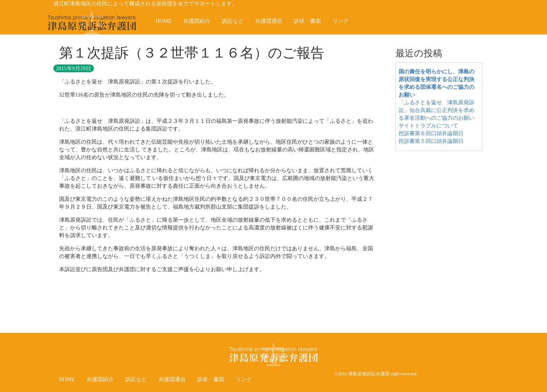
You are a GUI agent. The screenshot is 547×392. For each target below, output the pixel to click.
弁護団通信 (269, 21)
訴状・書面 (307, 21)
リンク (341, 21)
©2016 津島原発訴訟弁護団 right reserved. (376, 374)
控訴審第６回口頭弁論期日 (431, 133)
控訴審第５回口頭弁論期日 (431, 141)
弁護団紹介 (197, 21)
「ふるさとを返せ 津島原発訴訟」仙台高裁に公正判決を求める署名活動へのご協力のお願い (436, 110)
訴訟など (233, 21)
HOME (164, 21)
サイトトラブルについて (428, 126)
